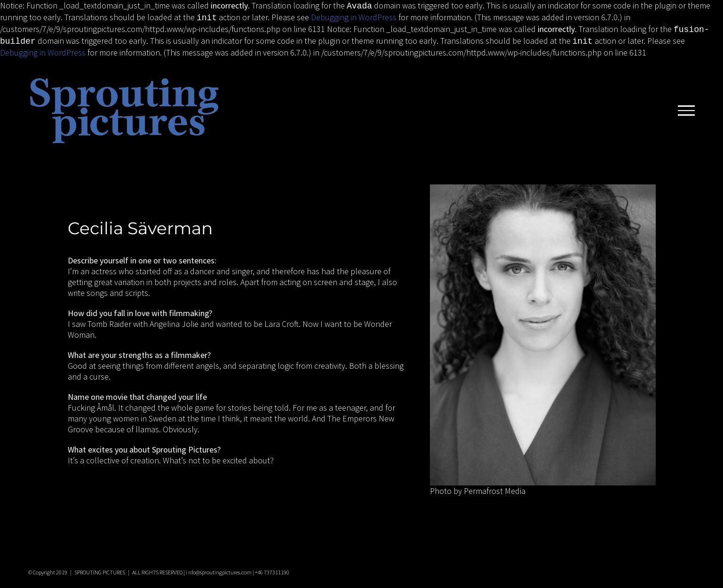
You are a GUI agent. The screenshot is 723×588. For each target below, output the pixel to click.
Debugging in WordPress (354, 16)
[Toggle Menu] (686, 107)
